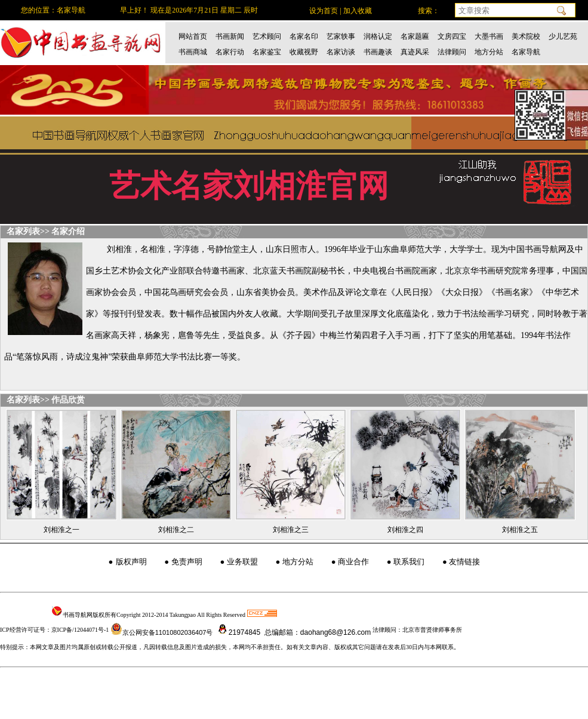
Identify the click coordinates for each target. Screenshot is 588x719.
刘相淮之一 (61, 530)
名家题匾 (415, 36)
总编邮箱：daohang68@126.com (317, 632)
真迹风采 (415, 52)
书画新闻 (230, 36)
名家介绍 (68, 231)
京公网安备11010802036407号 (162, 632)
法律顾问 (452, 52)
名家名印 (304, 36)
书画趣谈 (378, 52)
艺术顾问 (267, 36)
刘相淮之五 (520, 530)
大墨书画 (489, 36)
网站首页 (193, 36)
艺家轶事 (341, 36)
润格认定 (378, 36)
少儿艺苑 (563, 36)
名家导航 (526, 52)
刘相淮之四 (405, 530)
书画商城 (193, 52)
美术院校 (526, 36)
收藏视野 (304, 52)
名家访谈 (341, 52)
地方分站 (489, 52)
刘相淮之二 (176, 530)
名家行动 (230, 52)
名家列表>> (28, 231)
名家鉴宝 (267, 52)
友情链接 (464, 562)
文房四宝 (452, 36)
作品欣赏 (68, 400)
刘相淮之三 (291, 530)
